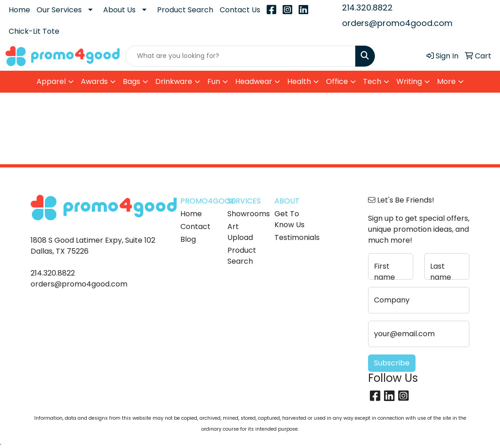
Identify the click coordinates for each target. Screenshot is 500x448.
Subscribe (392, 363)
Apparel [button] (51, 81)
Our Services (59, 10)
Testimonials (292, 237)
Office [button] (337, 81)
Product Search (185, 10)
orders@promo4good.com (397, 23)
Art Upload (240, 232)
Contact (195, 227)
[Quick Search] (241, 56)
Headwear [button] (254, 81)
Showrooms (245, 214)
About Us (119, 10)
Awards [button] (94, 81)
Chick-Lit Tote (34, 31)
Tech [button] (372, 81)
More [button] (446, 81)
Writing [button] (409, 81)
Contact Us (240, 10)
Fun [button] (214, 81)
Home (19, 10)
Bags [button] (132, 81)
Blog (188, 239)
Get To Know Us (289, 219)
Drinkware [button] (174, 81)
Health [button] (299, 81)
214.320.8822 (367, 8)
